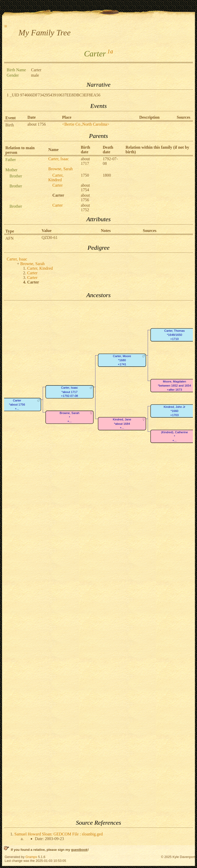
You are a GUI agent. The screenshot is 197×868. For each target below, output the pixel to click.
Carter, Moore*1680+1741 (122, 360)
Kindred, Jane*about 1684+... (122, 423)
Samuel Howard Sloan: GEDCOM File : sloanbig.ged (58, 834)
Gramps (31, 857)
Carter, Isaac (58, 159)
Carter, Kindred (56, 178)
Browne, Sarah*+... (70, 417)
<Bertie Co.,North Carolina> (86, 124)
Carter (57, 185)
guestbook (79, 850)
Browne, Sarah (60, 169)
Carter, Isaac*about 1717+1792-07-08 (70, 392)
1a (110, 51)
